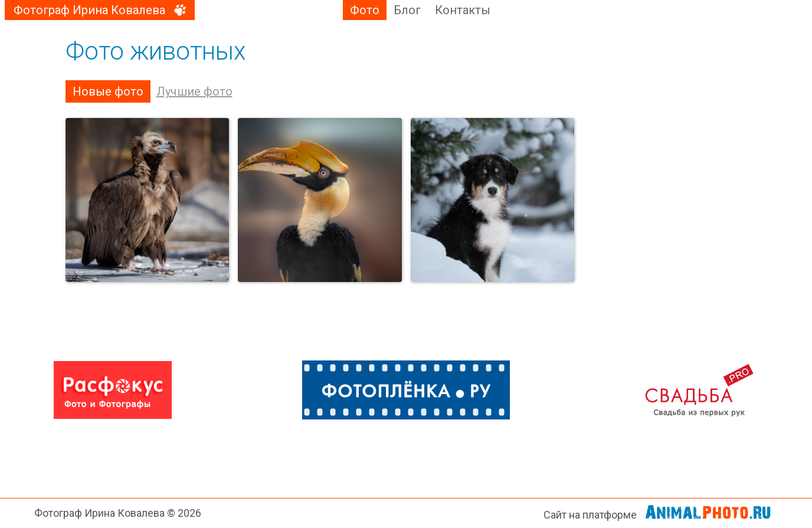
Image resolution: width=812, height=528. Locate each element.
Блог (407, 10)
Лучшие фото (194, 91)
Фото (365, 10)
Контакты (463, 10)
